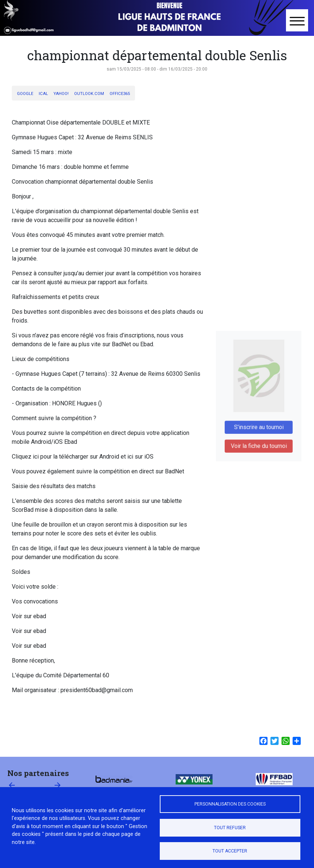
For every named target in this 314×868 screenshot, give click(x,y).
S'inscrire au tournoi (259, 425)
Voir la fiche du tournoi (258, 442)
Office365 (120, 94)
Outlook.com (89, 94)
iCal (43, 94)
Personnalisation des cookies (230, 804)
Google (25, 94)
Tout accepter (230, 851)
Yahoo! (61, 94)
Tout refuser (230, 828)
